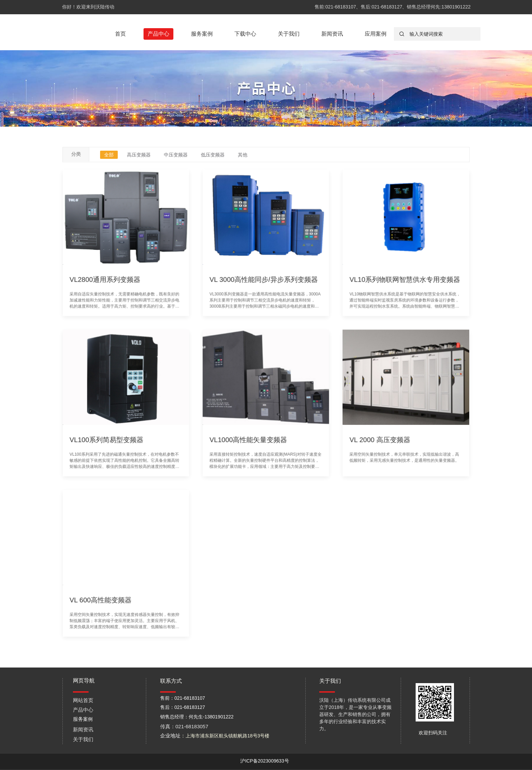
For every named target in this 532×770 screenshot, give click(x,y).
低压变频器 (213, 155)
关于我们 (289, 34)
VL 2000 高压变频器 (374, 438)
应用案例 (376, 34)
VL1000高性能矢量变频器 (249, 438)
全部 (109, 155)
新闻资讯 (332, 34)
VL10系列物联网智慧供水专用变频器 (398, 286)
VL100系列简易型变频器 (114, 438)
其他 (243, 155)
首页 (120, 34)
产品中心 (158, 34)
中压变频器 (176, 155)
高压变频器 (139, 155)
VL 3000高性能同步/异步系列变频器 (263, 286)
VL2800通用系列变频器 (112, 286)
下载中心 (245, 34)
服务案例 (202, 34)
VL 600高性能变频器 (108, 591)
